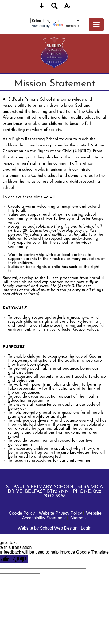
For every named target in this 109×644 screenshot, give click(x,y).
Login (86, 528)
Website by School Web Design (48, 528)
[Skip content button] (42, 8)
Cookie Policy (22, 513)
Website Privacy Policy (60, 513)
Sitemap (78, 518)
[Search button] (54, 8)
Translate (66, 26)
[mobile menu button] (96, 25)
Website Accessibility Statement (62, 516)
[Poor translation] (20, 559)
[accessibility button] (67, 8)
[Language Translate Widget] (55, 21)
